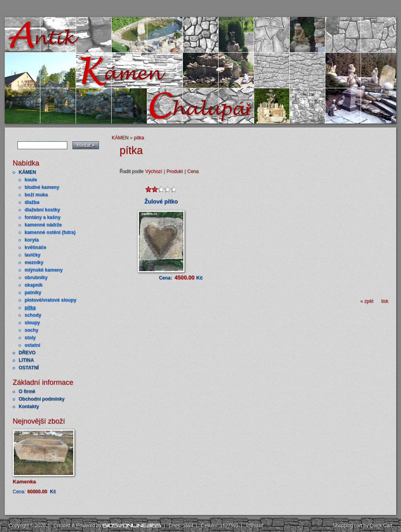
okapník (33, 285)
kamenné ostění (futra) (50, 232)
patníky (33, 293)
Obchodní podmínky (42, 399)
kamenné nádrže (43, 225)
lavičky (32, 255)
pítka (30, 308)
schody (33, 315)
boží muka (36, 195)
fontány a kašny (43, 217)
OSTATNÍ (29, 368)
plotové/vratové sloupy (50, 300)
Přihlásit (255, 526)
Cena (193, 171)
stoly (30, 338)
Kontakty (29, 407)
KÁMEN (27, 172)
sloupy (32, 323)
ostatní (32, 345)
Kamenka (24, 482)
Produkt (175, 171)
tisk (385, 301)
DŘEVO (27, 353)
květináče (35, 247)
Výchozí (154, 171)
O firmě (27, 391)
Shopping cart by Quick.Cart (363, 526)
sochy (31, 330)
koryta (32, 240)
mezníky (34, 262)
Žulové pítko (161, 201)
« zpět (367, 301)
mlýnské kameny (44, 270)
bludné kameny (42, 187)
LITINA (26, 360)
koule (31, 180)
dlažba (32, 202)
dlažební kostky (42, 210)
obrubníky (36, 277)
